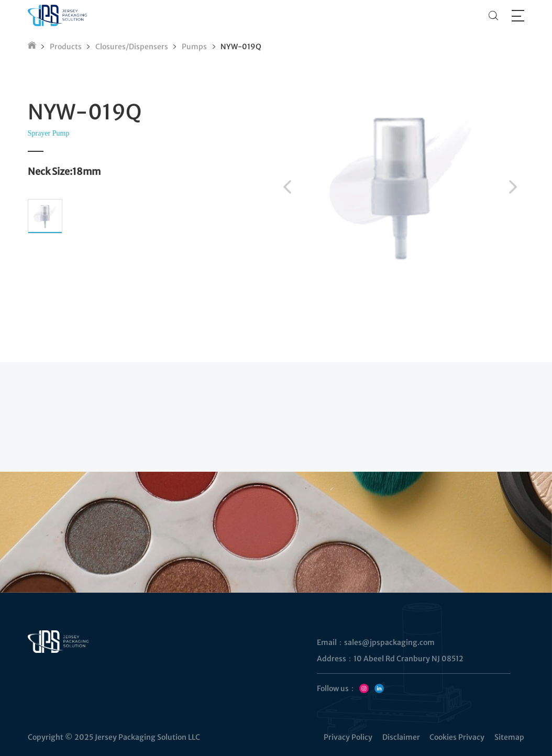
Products (66, 47)
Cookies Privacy (457, 737)
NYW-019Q (241, 47)
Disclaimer (401, 737)
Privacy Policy (348, 737)
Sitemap (509, 737)
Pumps (194, 47)
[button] (287, 187)
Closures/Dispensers (132, 47)
